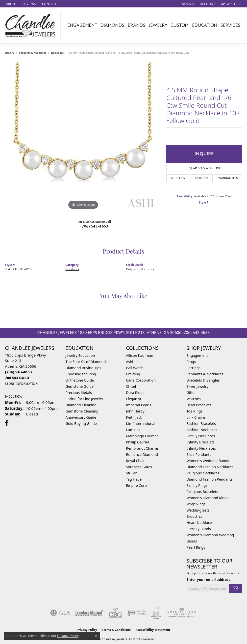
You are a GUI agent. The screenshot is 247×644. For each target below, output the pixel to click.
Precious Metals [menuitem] (79, 393)
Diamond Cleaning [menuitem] (81, 405)
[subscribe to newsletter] (235, 588)
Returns (202, 178)
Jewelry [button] (158, 25)
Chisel (131, 386)
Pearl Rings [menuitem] (196, 547)
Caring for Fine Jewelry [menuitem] (84, 399)
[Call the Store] (18, 372)
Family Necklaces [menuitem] (201, 436)
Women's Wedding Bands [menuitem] (208, 461)
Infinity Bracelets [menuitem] (201, 442)
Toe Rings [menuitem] (195, 411)
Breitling (133, 374)
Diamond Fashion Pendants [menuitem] (210, 479)
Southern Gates (139, 467)
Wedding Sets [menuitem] (198, 510)
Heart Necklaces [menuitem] (200, 523)
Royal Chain (136, 461)
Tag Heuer (135, 479)
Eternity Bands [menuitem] (199, 529)
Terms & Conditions (116, 630)
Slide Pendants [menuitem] (199, 454)
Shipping (178, 178)
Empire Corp (136, 485)
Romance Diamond (142, 454)
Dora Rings (135, 393)
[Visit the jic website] (156, 613)
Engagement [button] (82, 25)
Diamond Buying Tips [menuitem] (83, 368)
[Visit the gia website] (60, 613)
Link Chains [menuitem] (196, 417)
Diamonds (112, 25)
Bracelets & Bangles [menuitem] (203, 380)
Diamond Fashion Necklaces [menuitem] (210, 467)
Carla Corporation (141, 380)
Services (230, 25)
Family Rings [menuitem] (197, 485)
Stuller (131, 473)
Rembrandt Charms (142, 448)
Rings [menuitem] (191, 362)
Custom (180, 25)
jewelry (10, 53)
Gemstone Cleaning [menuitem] (82, 411)
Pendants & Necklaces (33, 53)
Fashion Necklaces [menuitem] (202, 430)
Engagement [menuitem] (197, 355)
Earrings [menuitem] (194, 368)
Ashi (130, 362)
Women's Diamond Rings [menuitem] (208, 498)
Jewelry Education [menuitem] (80, 355)
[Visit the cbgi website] (115, 613)
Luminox (133, 430)
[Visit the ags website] (182, 613)
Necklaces (57, 53)
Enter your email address (209, 580)
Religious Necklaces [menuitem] (203, 473)
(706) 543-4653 (94, 226)
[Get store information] (21, 384)
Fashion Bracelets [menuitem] (201, 424)
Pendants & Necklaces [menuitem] (205, 374)
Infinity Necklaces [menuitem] (201, 448)
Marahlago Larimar (142, 436)
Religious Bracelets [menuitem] (202, 492)
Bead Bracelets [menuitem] (199, 405)
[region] (83, 136)
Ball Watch (135, 368)
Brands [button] (136, 25)
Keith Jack (134, 417)
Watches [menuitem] (194, 399)
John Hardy (135, 411)
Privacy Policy (68, 636)
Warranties (228, 178)
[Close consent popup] (96, 636)
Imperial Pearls (139, 405)
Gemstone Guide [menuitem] (80, 386)
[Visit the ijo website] (136, 613)
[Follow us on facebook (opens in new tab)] (7, 423)
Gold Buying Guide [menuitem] (81, 424)
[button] (188, 4)
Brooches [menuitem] (194, 516)
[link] (11, 4)
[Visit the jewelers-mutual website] (89, 613)
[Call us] (17, 378)
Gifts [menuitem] (190, 393)
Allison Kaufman (140, 355)
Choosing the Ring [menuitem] (81, 374)
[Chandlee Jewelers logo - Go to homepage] (32, 25)
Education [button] (205, 25)
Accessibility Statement (153, 630)
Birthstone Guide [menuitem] (80, 380)
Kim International (141, 424)
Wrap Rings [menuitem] (196, 504)
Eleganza (133, 399)
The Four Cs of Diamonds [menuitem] (87, 362)
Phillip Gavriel (137, 442)
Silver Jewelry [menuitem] (198, 386)
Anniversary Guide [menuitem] (81, 417)
